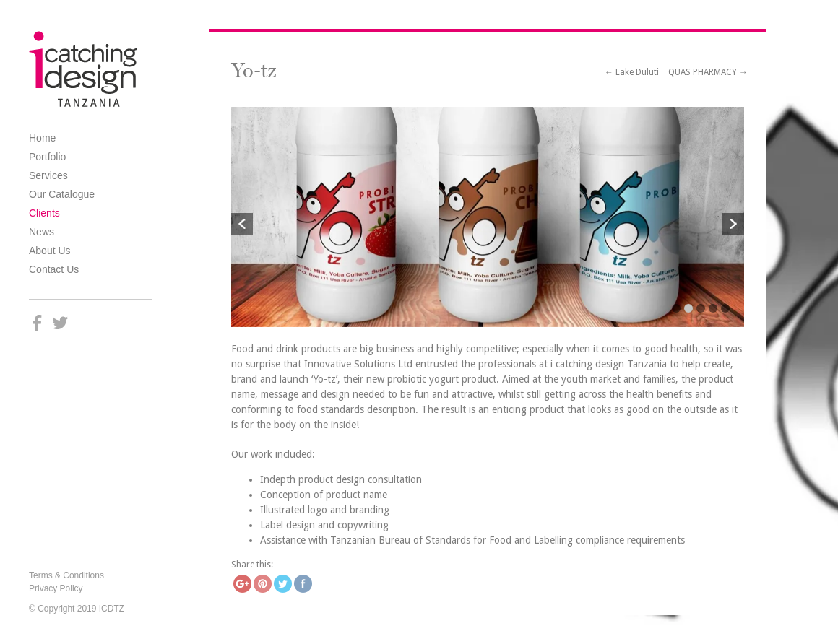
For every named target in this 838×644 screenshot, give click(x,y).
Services (48, 175)
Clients (44, 213)
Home (42, 138)
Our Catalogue (62, 194)
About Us (50, 251)
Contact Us (54, 269)
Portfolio (47, 157)
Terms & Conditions (66, 575)
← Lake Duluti (633, 72)
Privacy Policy (56, 588)
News (42, 232)
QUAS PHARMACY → (708, 72)
